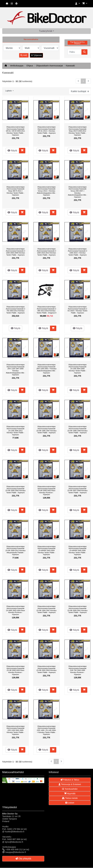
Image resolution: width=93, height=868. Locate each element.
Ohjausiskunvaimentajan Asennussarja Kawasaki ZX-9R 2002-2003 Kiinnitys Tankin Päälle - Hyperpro (46, 669)
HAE (24, 55)
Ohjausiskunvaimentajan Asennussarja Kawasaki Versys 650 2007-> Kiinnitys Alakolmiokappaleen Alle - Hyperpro (77, 192)
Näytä (12, 151)
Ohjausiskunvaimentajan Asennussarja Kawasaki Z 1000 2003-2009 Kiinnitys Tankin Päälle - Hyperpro (15, 252)
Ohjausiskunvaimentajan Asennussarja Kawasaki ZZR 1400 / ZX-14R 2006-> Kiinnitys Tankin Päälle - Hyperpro (47, 730)
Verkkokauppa (17, 66)
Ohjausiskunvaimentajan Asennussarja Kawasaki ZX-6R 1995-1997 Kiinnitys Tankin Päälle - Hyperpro (46, 430)
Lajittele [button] (9, 91)
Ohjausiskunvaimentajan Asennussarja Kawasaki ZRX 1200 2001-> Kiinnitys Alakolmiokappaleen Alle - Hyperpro (46, 369)
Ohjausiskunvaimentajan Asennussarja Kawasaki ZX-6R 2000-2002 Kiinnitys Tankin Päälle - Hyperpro (15, 490)
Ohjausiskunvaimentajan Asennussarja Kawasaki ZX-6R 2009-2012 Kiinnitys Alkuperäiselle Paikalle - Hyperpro (15, 550)
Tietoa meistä (70, 798)
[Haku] (74, 52)
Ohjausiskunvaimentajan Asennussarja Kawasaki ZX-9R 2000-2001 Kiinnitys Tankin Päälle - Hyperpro (77, 609)
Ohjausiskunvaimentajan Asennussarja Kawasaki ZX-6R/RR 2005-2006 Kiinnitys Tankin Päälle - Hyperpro (77, 550)
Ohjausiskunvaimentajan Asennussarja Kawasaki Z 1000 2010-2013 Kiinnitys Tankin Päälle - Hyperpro (46, 252)
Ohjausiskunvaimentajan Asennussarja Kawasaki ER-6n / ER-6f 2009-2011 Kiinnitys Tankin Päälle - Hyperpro (15, 131)
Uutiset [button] (70, 803)
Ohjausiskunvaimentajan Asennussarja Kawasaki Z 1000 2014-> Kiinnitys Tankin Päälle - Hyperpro (77, 252)
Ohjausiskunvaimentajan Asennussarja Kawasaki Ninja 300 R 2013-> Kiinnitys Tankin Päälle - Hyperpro (15, 191)
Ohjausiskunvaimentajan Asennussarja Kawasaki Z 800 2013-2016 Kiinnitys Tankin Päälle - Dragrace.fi (47, 310)
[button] (77, 4)
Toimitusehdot (70, 789)
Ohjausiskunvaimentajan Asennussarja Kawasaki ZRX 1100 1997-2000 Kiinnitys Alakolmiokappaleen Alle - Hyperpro (15, 370)
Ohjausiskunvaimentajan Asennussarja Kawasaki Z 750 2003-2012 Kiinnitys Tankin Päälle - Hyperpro (15, 310)
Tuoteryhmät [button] (46, 31)
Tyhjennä (36, 55)
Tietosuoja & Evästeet (70, 784)
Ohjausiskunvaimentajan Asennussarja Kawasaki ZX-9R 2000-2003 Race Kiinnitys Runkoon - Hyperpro (15, 670)
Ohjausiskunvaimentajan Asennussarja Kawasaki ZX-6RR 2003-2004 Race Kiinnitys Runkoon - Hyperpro (15, 610)
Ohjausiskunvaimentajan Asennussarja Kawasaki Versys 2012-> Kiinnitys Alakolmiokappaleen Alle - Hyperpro (46, 191)
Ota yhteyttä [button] (23, 859)
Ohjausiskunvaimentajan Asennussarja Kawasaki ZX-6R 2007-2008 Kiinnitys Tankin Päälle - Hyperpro (77, 490)
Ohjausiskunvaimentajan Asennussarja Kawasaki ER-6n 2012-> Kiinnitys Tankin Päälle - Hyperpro (46, 130)
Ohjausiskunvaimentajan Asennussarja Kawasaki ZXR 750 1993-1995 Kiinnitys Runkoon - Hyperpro (77, 670)
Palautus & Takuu (70, 780)
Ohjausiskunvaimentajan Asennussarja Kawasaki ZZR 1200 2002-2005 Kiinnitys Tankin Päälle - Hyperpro (15, 730)
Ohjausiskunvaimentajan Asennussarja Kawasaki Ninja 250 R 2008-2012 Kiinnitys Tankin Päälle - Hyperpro (77, 131)
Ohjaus (30, 66)
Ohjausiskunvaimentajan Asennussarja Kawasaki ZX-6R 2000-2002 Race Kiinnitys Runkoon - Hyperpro (46, 490)
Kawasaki (70, 66)
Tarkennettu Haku (77, 43)
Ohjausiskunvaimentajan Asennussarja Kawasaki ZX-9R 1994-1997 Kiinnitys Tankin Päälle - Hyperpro (46, 609)
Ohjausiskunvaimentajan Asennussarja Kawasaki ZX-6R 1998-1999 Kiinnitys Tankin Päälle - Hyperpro (77, 430)
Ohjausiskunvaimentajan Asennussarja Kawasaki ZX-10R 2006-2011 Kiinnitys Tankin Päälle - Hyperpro (15, 431)
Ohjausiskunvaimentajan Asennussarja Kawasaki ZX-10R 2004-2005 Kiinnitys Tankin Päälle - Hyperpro (77, 369)
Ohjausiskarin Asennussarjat (49, 66)
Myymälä (70, 794)
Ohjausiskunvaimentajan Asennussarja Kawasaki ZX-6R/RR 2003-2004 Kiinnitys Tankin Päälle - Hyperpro (46, 550)
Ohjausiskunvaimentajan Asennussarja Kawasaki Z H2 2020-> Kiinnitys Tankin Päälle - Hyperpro (77, 310)
